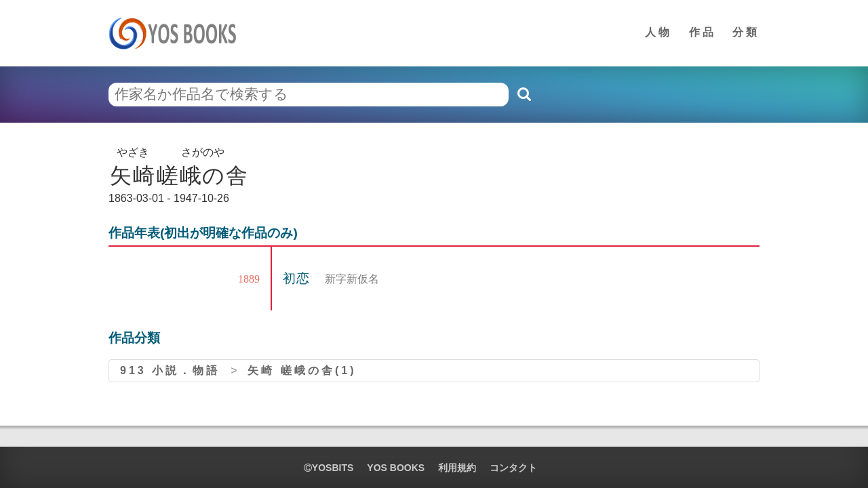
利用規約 (457, 468)
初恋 (298, 278)
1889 (249, 279)
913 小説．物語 (170, 370)
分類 (746, 32)
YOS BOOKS (396, 468)
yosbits (329, 468)
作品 (703, 32)
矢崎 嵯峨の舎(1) (302, 370)
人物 (658, 32)
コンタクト (513, 468)
